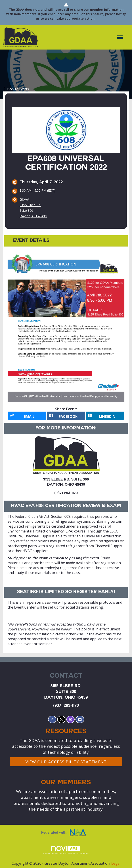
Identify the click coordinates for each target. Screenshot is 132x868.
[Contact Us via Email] (80, 720)
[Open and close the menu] (83, 37)
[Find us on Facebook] (52, 720)
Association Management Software (66, 850)
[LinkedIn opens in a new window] (105, 416)
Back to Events (16, 89)
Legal (116, 863)
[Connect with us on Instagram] (70, 720)
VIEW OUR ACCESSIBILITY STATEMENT (66, 762)
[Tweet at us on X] (61, 720)
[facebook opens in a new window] (66, 416)
